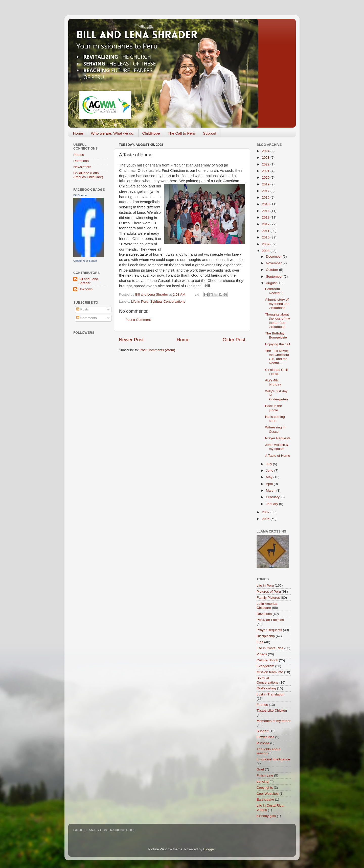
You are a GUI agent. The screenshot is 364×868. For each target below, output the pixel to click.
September (275, 276)
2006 (266, 519)
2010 (266, 237)
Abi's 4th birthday (273, 382)
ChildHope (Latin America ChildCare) (88, 175)
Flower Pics (265, 737)
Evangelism (265, 666)
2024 (266, 151)
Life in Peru (140, 302)
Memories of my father (274, 721)
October (272, 270)
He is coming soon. (275, 419)
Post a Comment (138, 320)
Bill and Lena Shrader (88, 281)
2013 (266, 217)
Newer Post (131, 340)
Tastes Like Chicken (272, 710)
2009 (266, 244)
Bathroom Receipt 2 (274, 291)
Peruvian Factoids (270, 620)
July (269, 464)
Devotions (264, 614)
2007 (266, 512)
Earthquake (265, 799)
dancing (263, 781)
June (270, 471)
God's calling (266, 688)
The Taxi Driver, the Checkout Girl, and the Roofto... (277, 357)
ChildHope (151, 133)
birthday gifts (266, 816)
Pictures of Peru (269, 592)
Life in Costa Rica (270, 648)
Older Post (234, 340)
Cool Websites (268, 794)
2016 (266, 197)
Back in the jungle (274, 408)
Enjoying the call (278, 344)
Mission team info (270, 672)
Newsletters (82, 167)
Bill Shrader (81, 195)
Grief (260, 769)
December (274, 257)
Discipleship (266, 636)
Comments (87, 318)
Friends (262, 705)
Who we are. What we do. (113, 133)
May (270, 477)
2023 (266, 158)
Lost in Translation (270, 694)
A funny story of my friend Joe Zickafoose (277, 304)
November (274, 263)
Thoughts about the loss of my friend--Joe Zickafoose (278, 321)
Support (210, 133)
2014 (266, 211)
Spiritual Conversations (168, 302)
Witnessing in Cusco (275, 429)
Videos (262, 654)
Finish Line (265, 775)
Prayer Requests (278, 438)
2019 (266, 184)
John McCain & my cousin (277, 447)
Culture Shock (267, 660)
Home (78, 133)
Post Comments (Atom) (157, 350)
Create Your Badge (85, 261)
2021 (266, 171)
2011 (266, 231)
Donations (81, 161)
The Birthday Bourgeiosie (276, 335)
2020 (266, 177)
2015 (266, 204)
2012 (266, 224)
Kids (260, 642)
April (270, 484)
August (272, 283)
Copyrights (265, 788)
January (272, 504)
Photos (79, 155)
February (273, 497)
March (271, 490)
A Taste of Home (278, 456)
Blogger (209, 849)
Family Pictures (268, 598)
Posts (83, 309)
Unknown (85, 289)
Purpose (263, 743)
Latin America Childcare (267, 606)
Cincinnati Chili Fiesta (276, 372)
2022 (266, 164)
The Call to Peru (181, 133)
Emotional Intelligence (273, 759)
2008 (266, 251)
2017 (266, 191)
